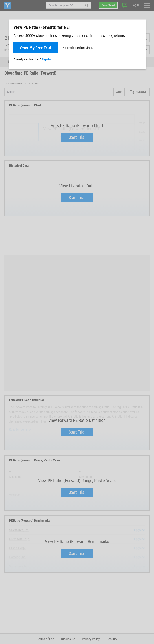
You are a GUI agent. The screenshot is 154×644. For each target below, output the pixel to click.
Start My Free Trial (36, 48)
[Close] (140, 27)
